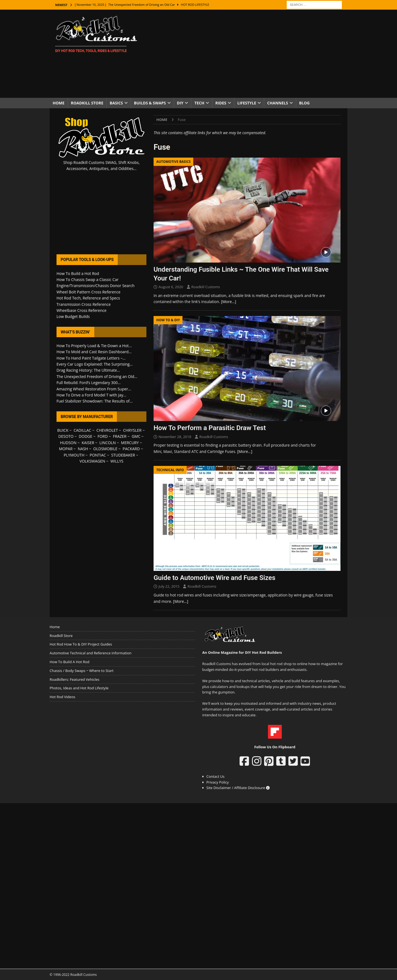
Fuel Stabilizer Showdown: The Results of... (95, 401)
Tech (199, 103)
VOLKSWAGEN (92, 461)
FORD (103, 436)
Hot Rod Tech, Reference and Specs (88, 298)
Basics (116, 103)
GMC (136, 436)
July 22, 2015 (169, 586)
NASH (83, 449)
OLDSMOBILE (105, 449)
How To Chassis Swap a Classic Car (88, 280)
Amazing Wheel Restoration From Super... (94, 389)
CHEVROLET (107, 430)
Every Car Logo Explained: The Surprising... (95, 364)
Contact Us (216, 776)
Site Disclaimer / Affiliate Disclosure (238, 788)
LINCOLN (108, 443)
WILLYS (117, 461)
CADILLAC (82, 430)
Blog (305, 103)
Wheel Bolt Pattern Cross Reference (88, 292)
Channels (278, 103)
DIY (180, 103)
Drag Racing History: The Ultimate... (88, 370)
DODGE (86, 436)
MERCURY (130, 443)
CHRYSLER (132, 430)
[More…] (229, 302)
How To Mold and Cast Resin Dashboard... (94, 352)
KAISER (88, 443)
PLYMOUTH (74, 455)
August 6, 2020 (171, 287)
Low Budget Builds (73, 316)
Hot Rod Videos (62, 697)
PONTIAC (98, 455)
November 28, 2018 (175, 437)
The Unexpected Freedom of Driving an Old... (97, 376)
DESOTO (66, 436)
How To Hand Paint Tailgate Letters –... (91, 358)
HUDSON (68, 443)
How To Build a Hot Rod (78, 273)
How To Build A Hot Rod (69, 662)
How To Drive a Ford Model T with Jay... (91, 395)
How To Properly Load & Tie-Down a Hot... (94, 346)
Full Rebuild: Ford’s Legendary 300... (89, 383)
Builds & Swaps (150, 103)
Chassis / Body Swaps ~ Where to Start (82, 671)
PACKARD (131, 449)
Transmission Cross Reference (84, 304)
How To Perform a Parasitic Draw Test (210, 428)
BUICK (63, 430)
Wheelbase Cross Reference (81, 310)
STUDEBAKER (123, 455)
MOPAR (66, 449)
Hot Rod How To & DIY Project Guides (81, 644)
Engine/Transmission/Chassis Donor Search (96, 286)
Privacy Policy (218, 782)
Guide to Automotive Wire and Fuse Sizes (214, 578)
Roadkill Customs (206, 287)
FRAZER (120, 436)
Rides (221, 103)
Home (59, 103)
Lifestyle (247, 103)
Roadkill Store (87, 103)
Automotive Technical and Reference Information (91, 653)
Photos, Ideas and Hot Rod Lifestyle (79, 688)
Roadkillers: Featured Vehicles (74, 679)
